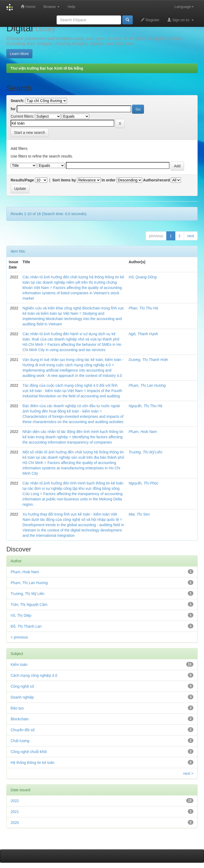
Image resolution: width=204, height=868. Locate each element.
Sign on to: (180, 20)
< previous (19, 637)
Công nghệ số (22, 686)
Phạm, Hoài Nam (143, 432)
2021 (15, 812)
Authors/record (156, 180)
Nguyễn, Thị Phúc (143, 483)
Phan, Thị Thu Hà (143, 308)
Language (184, 7)
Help (71, 7)
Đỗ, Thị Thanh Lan (26, 626)
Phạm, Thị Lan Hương (147, 385)
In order (109, 180)
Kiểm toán (19, 665)
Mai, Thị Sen (139, 514)
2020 (15, 823)
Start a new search (30, 133)
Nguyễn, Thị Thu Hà (145, 406)
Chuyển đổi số (23, 730)
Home (28, 7)
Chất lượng (20, 741)
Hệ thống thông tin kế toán (33, 763)
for (13, 109)
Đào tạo (17, 708)
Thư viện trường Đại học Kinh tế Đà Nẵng (47, 68)
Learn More (19, 54)
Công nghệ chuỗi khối (29, 752)
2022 (15, 801)
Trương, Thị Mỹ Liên (145, 452)
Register (150, 20)
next (191, 236)
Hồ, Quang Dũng (143, 277)
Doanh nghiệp (22, 697)
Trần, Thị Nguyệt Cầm (29, 605)
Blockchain (20, 719)
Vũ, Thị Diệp (21, 615)
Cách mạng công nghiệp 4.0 (34, 675)
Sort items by (64, 180)
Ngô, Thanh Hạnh (143, 334)
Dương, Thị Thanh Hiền (148, 360)
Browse (52, 7)
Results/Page (22, 180)
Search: (17, 101)
